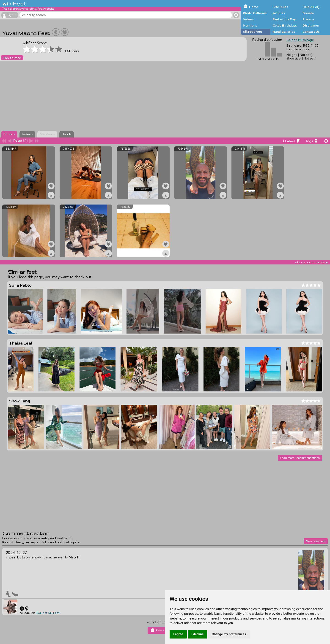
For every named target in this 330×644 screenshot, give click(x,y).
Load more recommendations (300, 458)
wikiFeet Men (252, 32)
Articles (279, 13)
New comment (316, 541)
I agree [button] (178, 634)
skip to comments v (311, 262)
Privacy (308, 19)
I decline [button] (197, 634)
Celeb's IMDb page (300, 40)
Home (254, 7)
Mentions (250, 25)
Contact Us (311, 32)
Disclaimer (311, 25)
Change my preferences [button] (229, 634)
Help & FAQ (311, 7)
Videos (248, 19)
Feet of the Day (284, 19)
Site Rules (280, 7)
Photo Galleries (255, 13)
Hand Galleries (284, 32)
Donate (308, 13)
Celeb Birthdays (285, 25)
